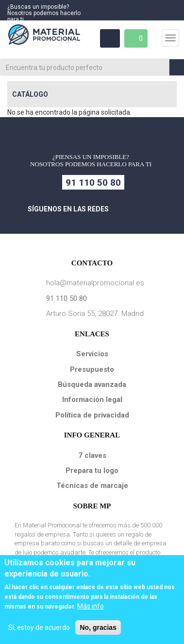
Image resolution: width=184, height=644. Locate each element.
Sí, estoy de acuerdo (39, 627)
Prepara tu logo (92, 470)
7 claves (92, 455)
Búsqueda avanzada (92, 384)
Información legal (92, 400)
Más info (91, 606)
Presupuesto (92, 369)
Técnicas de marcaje (92, 486)
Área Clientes (109, 38)
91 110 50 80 (93, 183)
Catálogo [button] (30, 94)
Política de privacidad (92, 415)
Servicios (92, 354)
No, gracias (98, 627)
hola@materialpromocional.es (95, 283)
